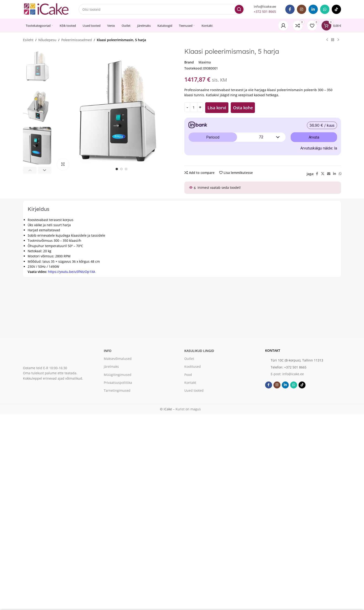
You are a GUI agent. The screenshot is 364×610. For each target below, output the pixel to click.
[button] (30, 170)
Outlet (189, 359)
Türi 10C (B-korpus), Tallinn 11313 (297, 360)
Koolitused (193, 366)
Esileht (28, 40)
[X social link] (323, 174)
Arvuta (314, 137)
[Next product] (338, 40)
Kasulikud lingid (199, 351)
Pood (188, 375)
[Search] (162, 9)
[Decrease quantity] (187, 107)
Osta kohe (243, 108)
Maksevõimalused (118, 359)
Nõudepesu (47, 40)
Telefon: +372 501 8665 (289, 367)
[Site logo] (46, 9)
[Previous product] (327, 40)
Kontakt (190, 383)
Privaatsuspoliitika (118, 383)
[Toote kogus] (194, 107)
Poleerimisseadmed (77, 40)
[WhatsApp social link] (325, 9)
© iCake (166, 409)
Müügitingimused (118, 375)
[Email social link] (329, 174)
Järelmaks (111, 366)
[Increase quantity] (200, 107)
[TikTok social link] (336, 9)
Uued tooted (194, 390)
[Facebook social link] (290, 9)
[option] (117, 169)
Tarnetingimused (117, 390)
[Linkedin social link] (313, 9)
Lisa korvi (217, 108)
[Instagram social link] (302, 9)
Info (108, 351)
